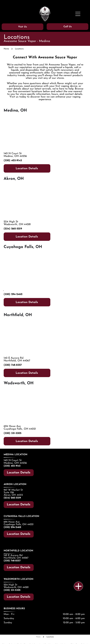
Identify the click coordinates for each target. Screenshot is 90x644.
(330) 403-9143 (13, 161)
